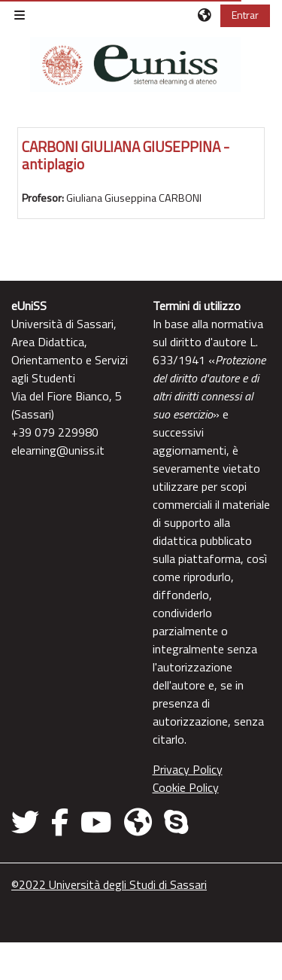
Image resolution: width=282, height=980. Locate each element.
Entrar (245, 15)
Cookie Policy (186, 787)
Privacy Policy (188, 769)
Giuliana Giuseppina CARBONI (134, 198)
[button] (205, 15)
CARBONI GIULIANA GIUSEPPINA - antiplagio (126, 155)
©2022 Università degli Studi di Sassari (109, 884)
